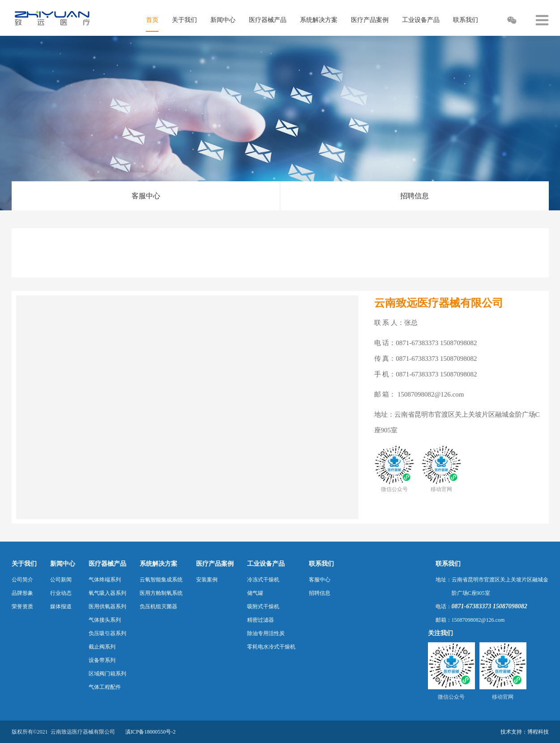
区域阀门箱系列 (107, 674)
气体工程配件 (105, 687)
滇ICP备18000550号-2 (151, 732)
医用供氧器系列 (107, 606)
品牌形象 (22, 593)
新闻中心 (63, 564)
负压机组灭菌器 (158, 606)
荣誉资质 (22, 606)
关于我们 (24, 564)
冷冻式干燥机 (263, 580)
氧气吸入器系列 (107, 593)
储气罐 (255, 593)
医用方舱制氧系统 (161, 593)
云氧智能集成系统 (161, 580)
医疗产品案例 (215, 564)
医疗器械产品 (107, 564)
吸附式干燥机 (263, 606)
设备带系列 (102, 660)
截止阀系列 (102, 647)
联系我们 (321, 564)
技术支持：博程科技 (525, 732)
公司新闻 (61, 580)
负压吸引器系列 (107, 633)
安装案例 (207, 580)
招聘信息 (415, 196)
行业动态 (61, 593)
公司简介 (22, 580)
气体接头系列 (105, 620)
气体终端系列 (105, 580)
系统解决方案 (158, 564)
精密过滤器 (261, 620)
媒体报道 (61, 606)
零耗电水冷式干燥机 (271, 647)
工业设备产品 (266, 564)
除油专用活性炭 (266, 633)
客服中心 (146, 196)
